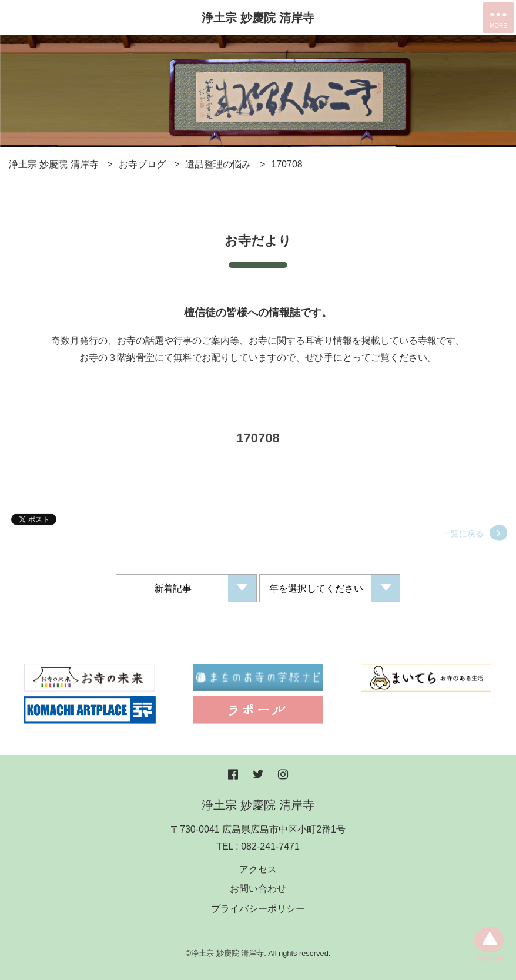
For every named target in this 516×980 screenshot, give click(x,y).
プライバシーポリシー (258, 909)
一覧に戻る (463, 539)
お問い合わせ (258, 889)
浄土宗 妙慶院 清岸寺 (258, 18)
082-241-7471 (270, 846)
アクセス (258, 869)
